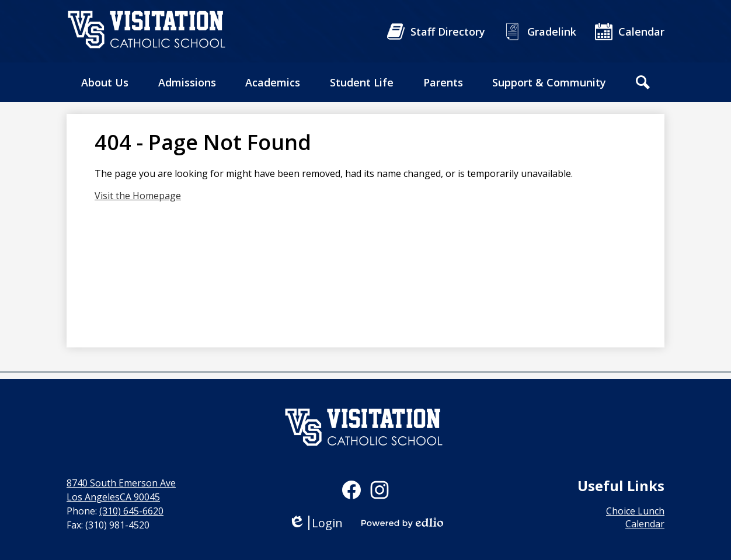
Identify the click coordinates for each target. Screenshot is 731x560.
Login (316, 523)
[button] (105, 82)
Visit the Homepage (138, 196)
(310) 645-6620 (131, 511)
